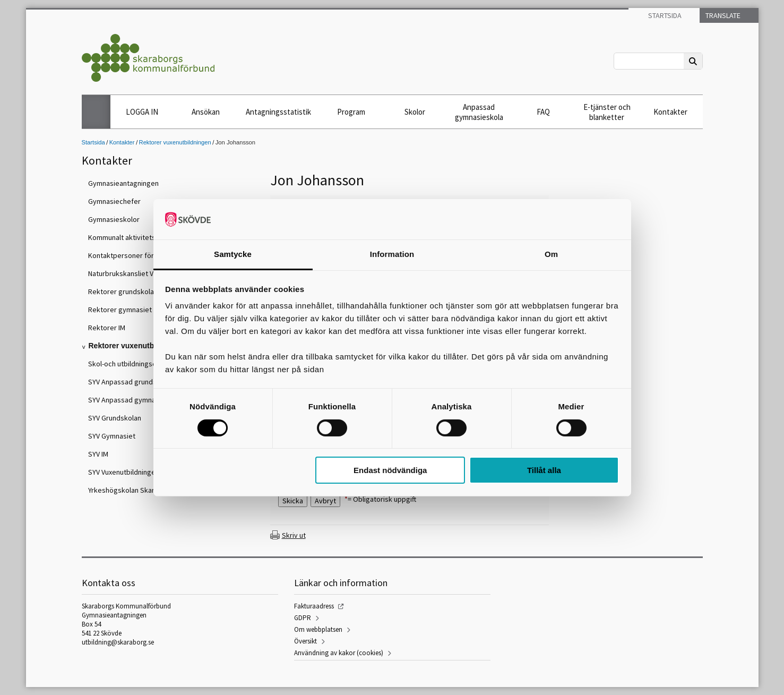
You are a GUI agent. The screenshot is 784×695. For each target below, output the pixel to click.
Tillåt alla (544, 470)
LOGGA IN (142, 112)
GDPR (303, 618)
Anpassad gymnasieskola (479, 112)
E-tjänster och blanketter (607, 112)
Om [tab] (551, 254)
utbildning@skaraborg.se (118, 642)
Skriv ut (294, 535)
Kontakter (670, 112)
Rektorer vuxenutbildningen (175, 142)
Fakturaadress (314, 606)
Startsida (664, 15)
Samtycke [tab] (233, 254)
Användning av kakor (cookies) (339, 653)
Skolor (415, 112)
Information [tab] (392, 254)
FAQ (543, 112)
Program (351, 112)
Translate (722, 15)
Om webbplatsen (318, 629)
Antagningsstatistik (278, 112)
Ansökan (206, 112)
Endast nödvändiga (390, 470)
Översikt (305, 641)
